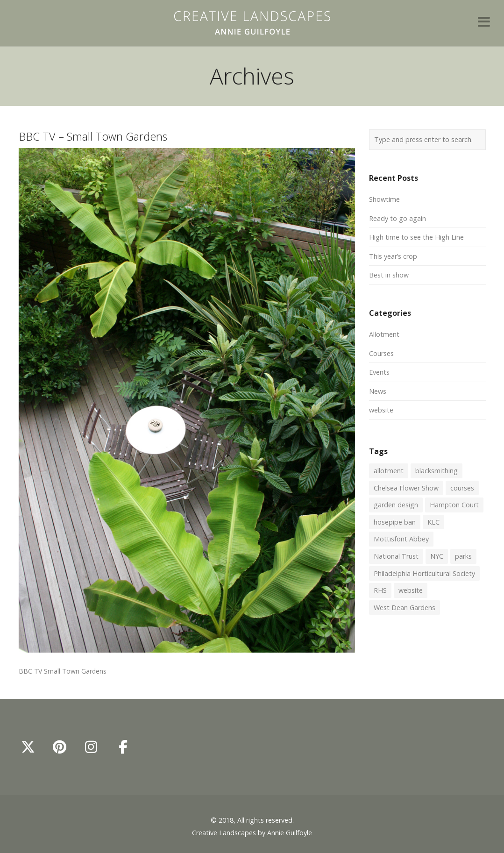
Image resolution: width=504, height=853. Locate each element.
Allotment (384, 334)
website (381, 410)
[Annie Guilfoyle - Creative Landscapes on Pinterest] (60, 747)
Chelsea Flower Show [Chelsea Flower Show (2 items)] (406, 488)
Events (379, 372)
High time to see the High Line (416, 237)
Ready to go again (398, 218)
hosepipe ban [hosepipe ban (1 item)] (395, 522)
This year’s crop (393, 256)
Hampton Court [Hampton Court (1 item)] (454, 505)
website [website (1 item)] (411, 590)
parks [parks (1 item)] (463, 556)
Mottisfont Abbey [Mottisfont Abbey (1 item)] (401, 539)
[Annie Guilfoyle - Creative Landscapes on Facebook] (123, 747)
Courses (381, 353)
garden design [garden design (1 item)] (396, 505)
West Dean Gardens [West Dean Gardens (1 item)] (405, 608)
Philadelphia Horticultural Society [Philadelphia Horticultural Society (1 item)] (424, 573)
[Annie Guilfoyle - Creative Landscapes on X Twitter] (28, 747)
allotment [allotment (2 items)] (389, 471)
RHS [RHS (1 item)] (380, 590)
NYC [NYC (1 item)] (437, 556)
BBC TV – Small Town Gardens (93, 136)
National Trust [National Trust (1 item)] (396, 556)
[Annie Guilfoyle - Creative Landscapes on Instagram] (91, 747)
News (378, 391)
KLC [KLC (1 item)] (433, 522)
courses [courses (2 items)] (462, 488)
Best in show (389, 275)
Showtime (384, 199)
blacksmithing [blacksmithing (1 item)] (437, 471)
